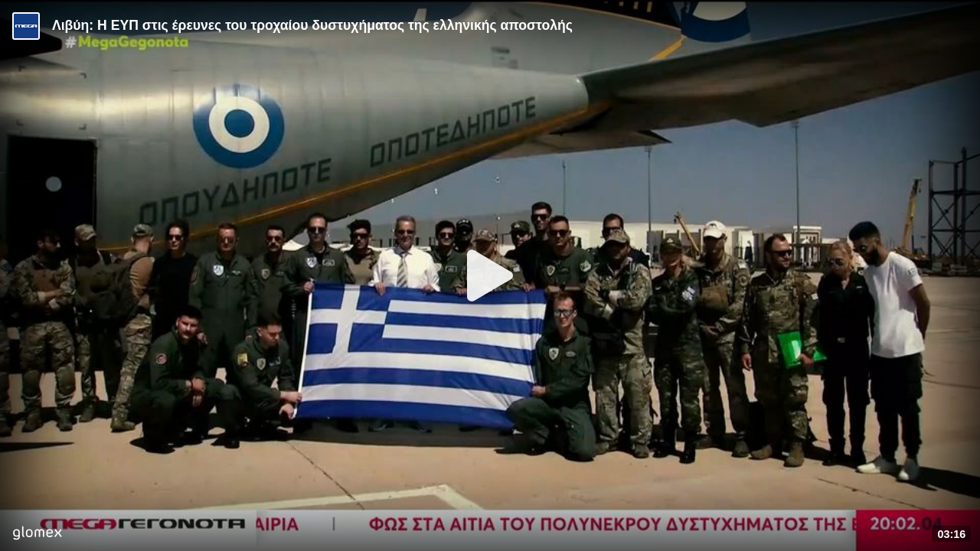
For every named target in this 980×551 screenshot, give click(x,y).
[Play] (490, 275)
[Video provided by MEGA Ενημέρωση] (26, 26)
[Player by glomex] (37, 535)
